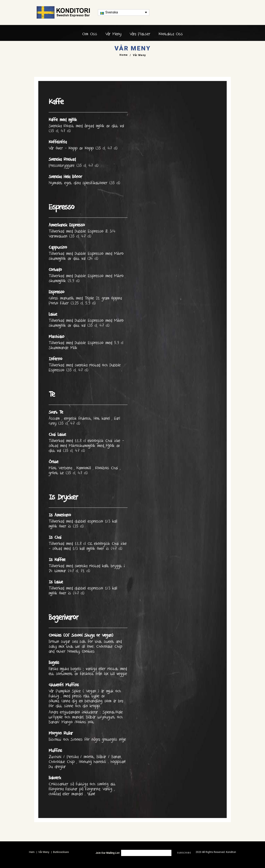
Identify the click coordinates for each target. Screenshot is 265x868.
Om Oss (90, 34)
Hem (32, 852)
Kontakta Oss (171, 34)
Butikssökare (61, 852)
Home (124, 55)
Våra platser (140, 34)
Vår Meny (113, 34)
